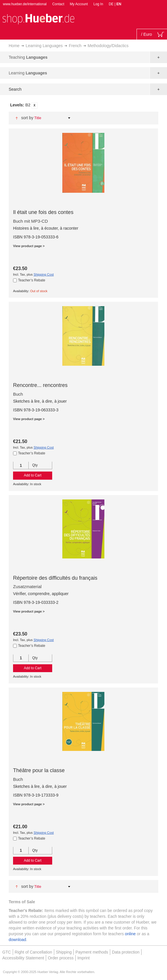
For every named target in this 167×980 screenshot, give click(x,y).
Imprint (84, 958)
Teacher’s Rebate (32, 280)
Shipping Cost (44, 274)
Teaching (28, 57)
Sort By (27, 118)
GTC (7, 952)
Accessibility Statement (23, 958)
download (17, 940)
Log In (98, 4)
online (130, 934)
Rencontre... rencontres (40, 385)
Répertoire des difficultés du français (55, 578)
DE (112, 4)
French (75, 46)
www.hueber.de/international (25, 4)
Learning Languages (44, 46)
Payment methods (92, 952)
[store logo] (38, 18)
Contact (58, 4)
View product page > (29, 246)
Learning (28, 73)
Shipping (64, 952)
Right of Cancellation (33, 952)
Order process (61, 958)
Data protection (126, 952)
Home (14, 46)
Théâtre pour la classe (39, 770)
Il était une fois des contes (43, 212)
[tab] (83, 105)
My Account (79, 4)
